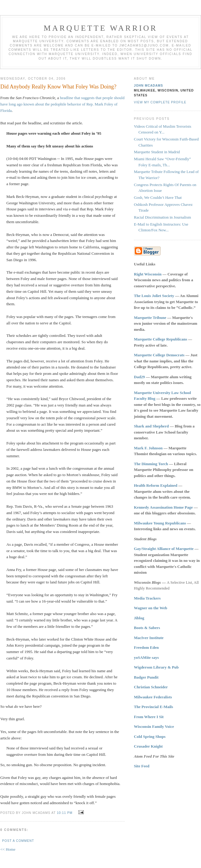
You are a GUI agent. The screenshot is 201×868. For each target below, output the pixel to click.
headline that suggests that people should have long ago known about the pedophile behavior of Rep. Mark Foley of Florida (62, 104)
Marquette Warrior (101, 28)
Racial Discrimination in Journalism (162, 217)
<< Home (8, 849)
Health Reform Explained (156, 485)
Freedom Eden (146, 647)
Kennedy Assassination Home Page (163, 507)
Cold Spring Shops (150, 737)
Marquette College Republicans (160, 339)
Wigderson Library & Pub (156, 667)
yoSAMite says (146, 657)
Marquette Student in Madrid (157, 152)
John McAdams (148, 86)
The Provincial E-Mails (153, 707)
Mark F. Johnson (148, 448)
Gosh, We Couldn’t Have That (158, 197)
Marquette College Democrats (159, 355)
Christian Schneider (151, 687)
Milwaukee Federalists (153, 697)
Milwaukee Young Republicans (160, 523)
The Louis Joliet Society (154, 296)
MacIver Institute (149, 638)
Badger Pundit (146, 677)
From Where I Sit (149, 717)
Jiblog (139, 618)
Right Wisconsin (148, 274)
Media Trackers (147, 598)
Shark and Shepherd (151, 426)
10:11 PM (65, 813)
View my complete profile (160, 102)
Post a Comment (18, 841)
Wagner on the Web (151, 608)
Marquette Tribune (150, 318)
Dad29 (139, 377)
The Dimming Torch (151, 464)
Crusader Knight (148, 746)
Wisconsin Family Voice (154, 726)
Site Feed (142, 766)
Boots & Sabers (147, 628)
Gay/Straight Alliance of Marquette (164, 549)
